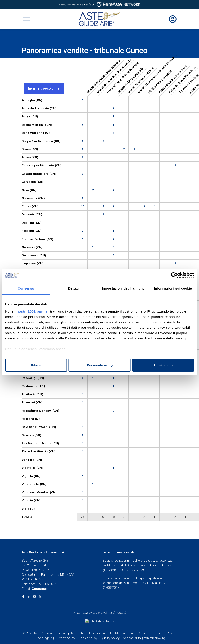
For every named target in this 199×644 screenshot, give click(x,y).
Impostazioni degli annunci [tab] (124, 288)
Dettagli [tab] (74, 288)
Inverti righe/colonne (44, 88)
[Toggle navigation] (26, 19)
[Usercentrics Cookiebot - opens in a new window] (174, 275)
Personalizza (100, 365)
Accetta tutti (163, 365)
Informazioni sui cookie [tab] (173, 288)
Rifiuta (36, 365)
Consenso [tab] (26, 288)
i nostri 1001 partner (32, 311)
